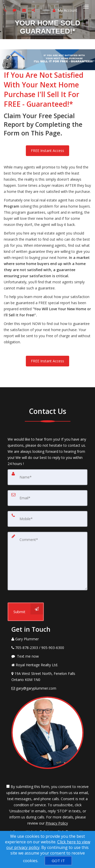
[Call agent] (6, 10)
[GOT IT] (58, 861)
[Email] (48, 498)
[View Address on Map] (48, 677)
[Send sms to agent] (15, 10)
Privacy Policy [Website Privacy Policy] (57, 823)
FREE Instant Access (48, 151)
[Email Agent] (48, 688)
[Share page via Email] (34, 10)
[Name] (48, 477)
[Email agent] (25, 10)
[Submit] (26, 612)
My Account (65, 10)
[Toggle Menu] (86, 7)
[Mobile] (48, 519)
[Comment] (48, 561)
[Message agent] (48, 656)
